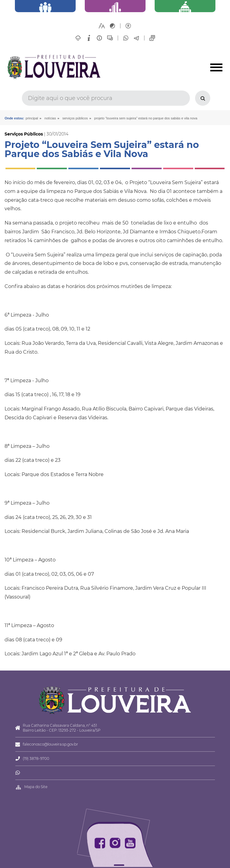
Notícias (50, 118)
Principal (32, 118)
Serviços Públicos (75, 118)
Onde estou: (14, 118)
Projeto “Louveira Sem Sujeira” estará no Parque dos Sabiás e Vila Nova (146, 118)
